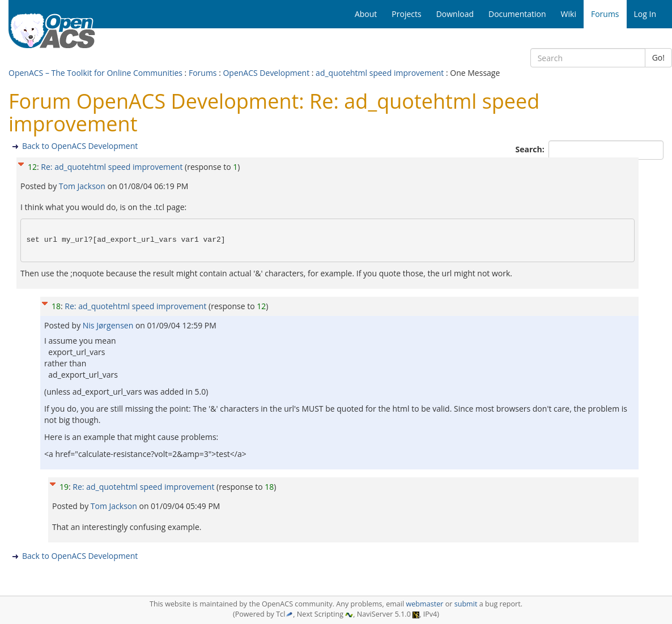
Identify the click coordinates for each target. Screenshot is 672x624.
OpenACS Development (266, 73)
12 (32, 167)
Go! (658, 57)
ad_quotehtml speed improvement (380, 73)
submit (466, 604)
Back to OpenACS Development (80, 146)
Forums (203, 73)
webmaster (424, 604)
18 (56, 306)
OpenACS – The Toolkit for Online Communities (95, 73)
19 (64, 487)
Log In (645, 14)
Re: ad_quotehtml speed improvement (112, 167)
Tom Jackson (83, 186)
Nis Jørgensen (109, 325)
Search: (531, 149)
